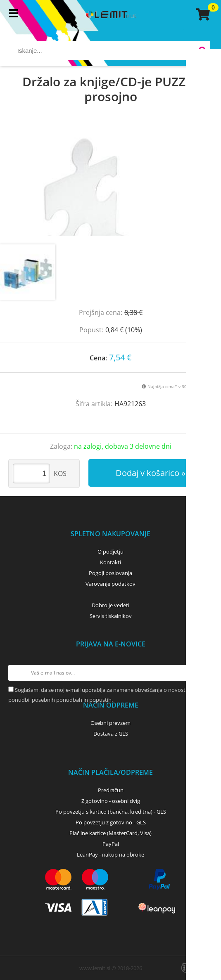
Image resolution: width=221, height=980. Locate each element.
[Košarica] (202, 14)
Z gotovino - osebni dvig (111, 801)
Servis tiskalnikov (111, 616)
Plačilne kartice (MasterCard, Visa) (110, 833)
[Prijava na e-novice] (205, 673)
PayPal (111, 844)
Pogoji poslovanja (110, 573)
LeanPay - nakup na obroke (110, 855)
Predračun (111, 790)
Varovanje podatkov (110, 584)
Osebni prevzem (110, 723)
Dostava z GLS (111, 734)
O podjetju (110, 552)
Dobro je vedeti (110, 605)
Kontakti (110, 562)
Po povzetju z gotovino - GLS (111, 822)
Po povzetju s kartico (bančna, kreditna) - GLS (111, 812)
